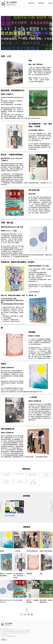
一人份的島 (17, 551)
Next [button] (52, 507)
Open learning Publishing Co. (33, 474)
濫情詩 (2, 551)
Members (41, 3)
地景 (41, 574)
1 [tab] (25, 520)
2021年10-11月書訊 (10, 516)
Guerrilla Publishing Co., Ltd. (7, 482)
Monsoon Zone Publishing (7, 474)
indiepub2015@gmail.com (11, 636)
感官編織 (29, 574)
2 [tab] (28, 520)
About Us (31, 3)
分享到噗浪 (32, 614)
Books (50, 3)
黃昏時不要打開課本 (46, 551)
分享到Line (28, 614)
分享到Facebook (22, 614)
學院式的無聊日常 (32, 551)
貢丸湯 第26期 (18, 600)
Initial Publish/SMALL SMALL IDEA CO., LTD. (33, 482)
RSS (4, 639)
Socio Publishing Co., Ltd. (46, 475)
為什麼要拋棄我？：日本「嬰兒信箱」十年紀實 (19, 576)
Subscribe (5, 640)
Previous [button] (1, 507)
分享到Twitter (25, 614)
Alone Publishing (20, 481)
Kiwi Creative (20, 474)
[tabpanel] (26, 509)
